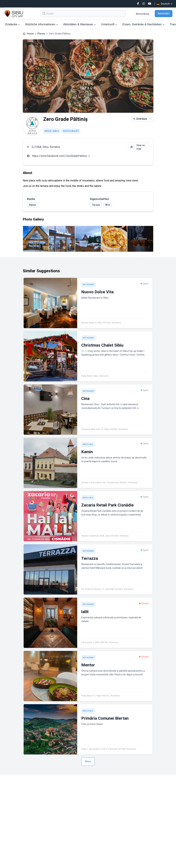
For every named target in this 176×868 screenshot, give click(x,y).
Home (30, 34)
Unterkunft (109, 24)
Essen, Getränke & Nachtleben (143, 24)
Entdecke (13, 24)
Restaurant (71, 131)
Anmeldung (143, 14)
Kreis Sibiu (52, 131)
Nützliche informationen (42, 24)
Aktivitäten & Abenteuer (79, 24)
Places (41, 34)
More (88, 761)
